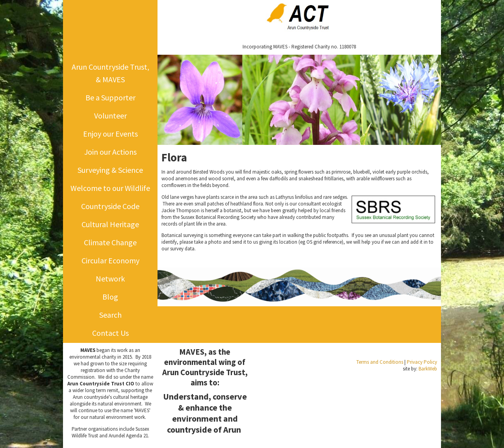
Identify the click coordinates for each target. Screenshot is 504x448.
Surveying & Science (110, 170)
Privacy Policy (422, 362)
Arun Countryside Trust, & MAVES (110, 73)
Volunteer (110, 116)
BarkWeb (428, 369)
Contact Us (110, 333)
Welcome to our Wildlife (110, 188)
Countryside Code (110, 206)
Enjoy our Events (110, 134)
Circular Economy (110, 260)
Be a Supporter (110, 97)
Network (110, 279)
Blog (110, 297)
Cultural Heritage (110, 224)
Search (110, 315)
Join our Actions (110, 152)
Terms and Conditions (380, 362)
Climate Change (110, 242)
